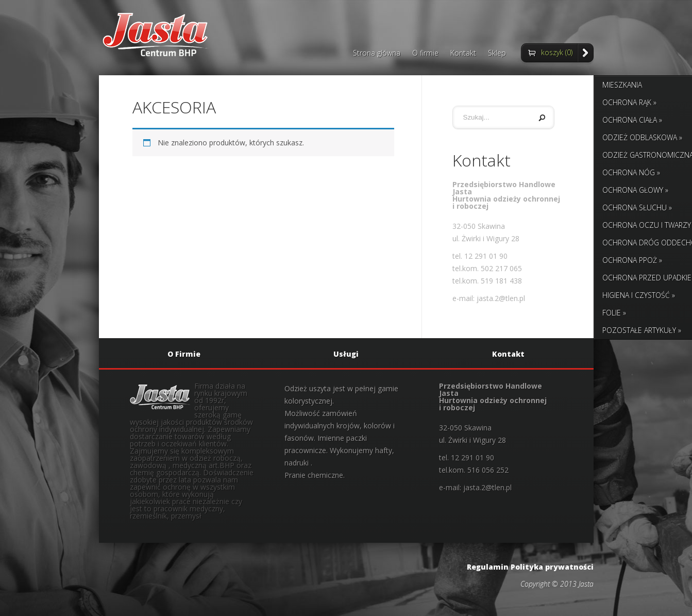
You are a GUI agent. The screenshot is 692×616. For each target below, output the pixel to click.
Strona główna (377, 54)
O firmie (425, 54)
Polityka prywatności (552, 567)
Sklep (497, 54)
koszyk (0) (557, 52)
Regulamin (488, 567)
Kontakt (463, 54)
